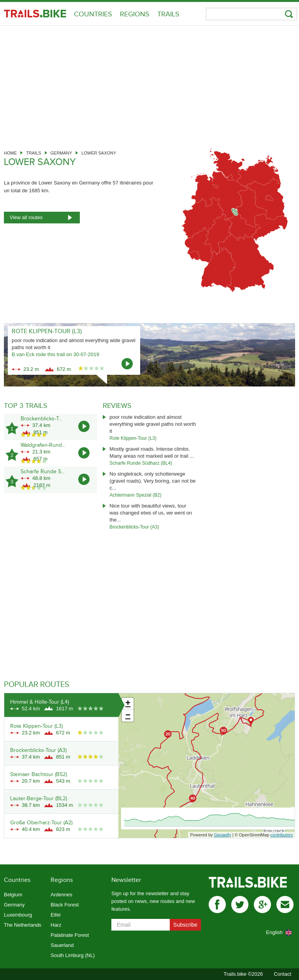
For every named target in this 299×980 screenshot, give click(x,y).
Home (10, 153)
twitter (240, 904)
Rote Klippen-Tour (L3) (133, 438)
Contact (282, 974)
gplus (262, 904)
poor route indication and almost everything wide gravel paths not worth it (153, 424)
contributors (282, 835)
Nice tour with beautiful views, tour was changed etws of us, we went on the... (151, 513)
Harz (56, 925)
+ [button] (128, 704)
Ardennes (62, 895)
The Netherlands (23, 925)
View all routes (26, 217)
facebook (217, 904)
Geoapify (223, 835)
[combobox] (270, 933)
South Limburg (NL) (73, 955)
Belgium (13, 895)
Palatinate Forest (70, 935)
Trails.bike (35, 14)
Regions (135, 14)
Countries (93, 14)
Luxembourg (18, 915)
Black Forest (65, 905)
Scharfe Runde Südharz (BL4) (141, 463)
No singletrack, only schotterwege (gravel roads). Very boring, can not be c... (152, 481)
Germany (62, 153)
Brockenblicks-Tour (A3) (134, 527)
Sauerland (62, 945)
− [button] (128, 716)
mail (285, 904)
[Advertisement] (149, 84)
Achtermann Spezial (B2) (135, 495)
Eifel (55, 915)
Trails (168, 14)
